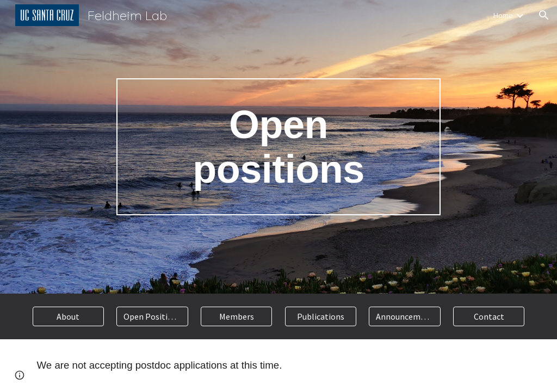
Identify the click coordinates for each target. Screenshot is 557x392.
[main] (278, 147)
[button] (544, 15)
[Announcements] (404, 316)
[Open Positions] (152, 316)
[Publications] (321, 316)
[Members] (236, 316)
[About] (68, 316)
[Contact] (489, 316)
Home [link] (503, 15)
